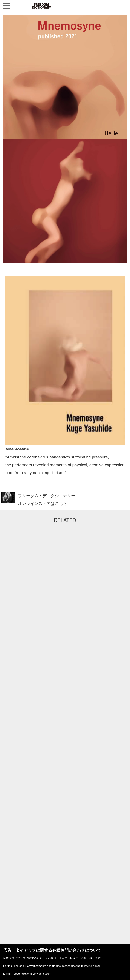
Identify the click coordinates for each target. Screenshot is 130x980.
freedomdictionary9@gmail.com (31, 974)
